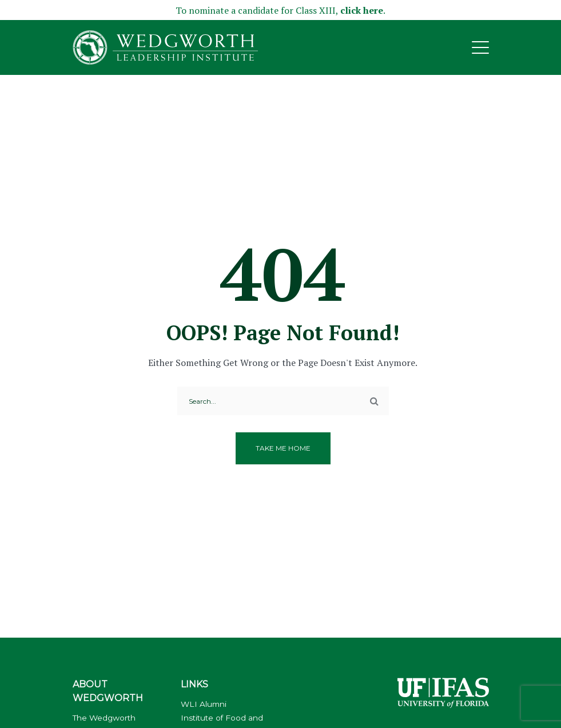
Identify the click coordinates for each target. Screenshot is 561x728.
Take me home (283, 448)
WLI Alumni (204, 704)
